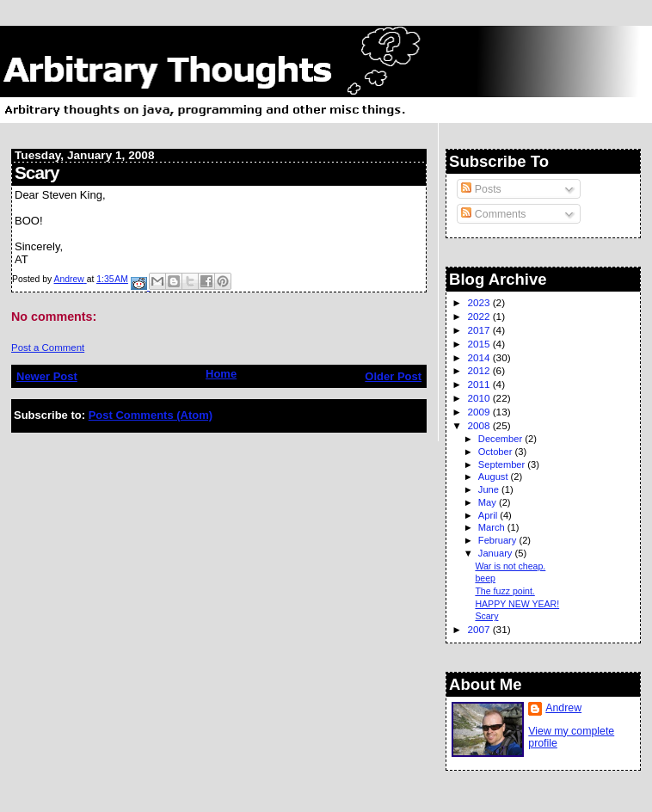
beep (485, 578)
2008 (480, 425)
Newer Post (47, 376)
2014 (480, 357)
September (503, 464)
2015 (480, 344)
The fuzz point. (504, 591)
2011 (480, 384)
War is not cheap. (510, 566)
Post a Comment (48, 348)
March (493, 527)
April (489, 515)
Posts (481, 189)
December (501, 439)
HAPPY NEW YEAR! (517, 604)
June (490, 489)
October (497, 452)
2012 (480, 370)
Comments (493, 214)
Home (221, 374)
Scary (486, 616)
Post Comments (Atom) (151, 415)
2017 (480, 330)
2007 (480, 629)
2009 (480, 412)
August (495, 477)
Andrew (563, 708)
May (489, 502)
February (499, 540)
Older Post (393, 376)
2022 (480, 316)
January (497, 553)
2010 (480, 398)
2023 (480, 302)
